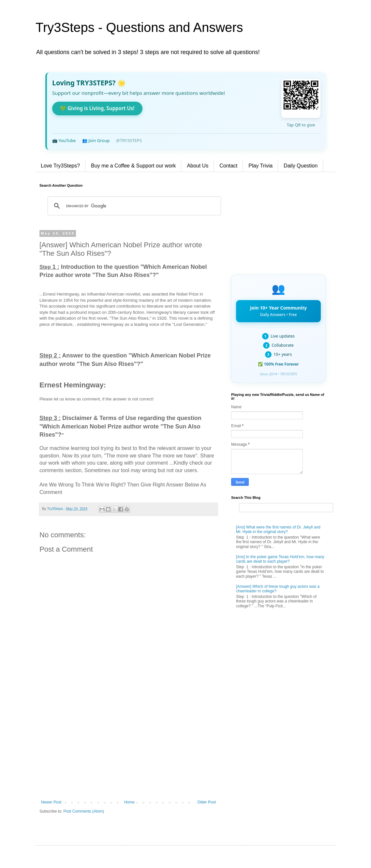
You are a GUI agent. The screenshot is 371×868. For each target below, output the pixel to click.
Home (129, 802)
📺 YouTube (64, 140)
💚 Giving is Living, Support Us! (97, 108)
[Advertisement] (128, 746)
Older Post (207, 802)
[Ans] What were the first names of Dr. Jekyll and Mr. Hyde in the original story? (278, 529)
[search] (133, 206)
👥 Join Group (96, 140)
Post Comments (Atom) (84, 811)
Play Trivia (260, 166)
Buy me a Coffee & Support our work (133, 166)
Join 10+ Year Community (278, 311)
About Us (198, 166)
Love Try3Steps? (60, 166)
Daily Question (301, 166)
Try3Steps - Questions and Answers (139, 27)
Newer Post (51, 802)
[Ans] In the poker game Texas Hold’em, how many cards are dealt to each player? (280, 559)
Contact (228, 166)
